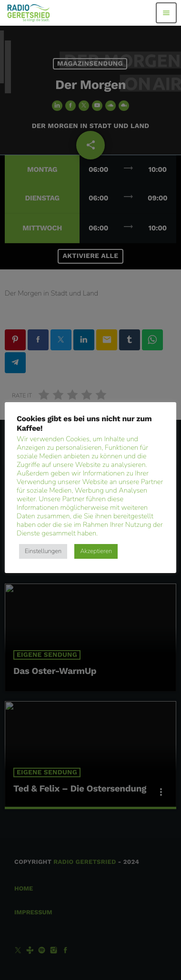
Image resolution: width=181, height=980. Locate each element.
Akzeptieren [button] (96, 551)
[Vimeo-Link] (29, 13)
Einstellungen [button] (43, 551)
